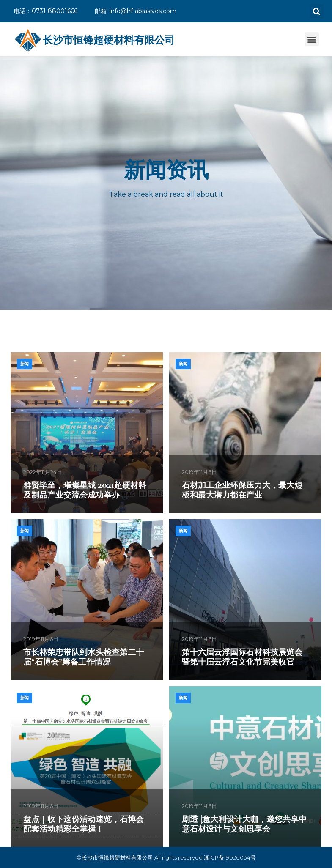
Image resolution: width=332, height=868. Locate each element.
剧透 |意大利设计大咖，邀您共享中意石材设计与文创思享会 (244, 824)
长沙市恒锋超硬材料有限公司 (109, 40)
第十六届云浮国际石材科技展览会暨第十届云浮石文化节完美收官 (242, 657)
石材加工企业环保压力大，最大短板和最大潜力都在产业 (242, 490)
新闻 (25, 364)
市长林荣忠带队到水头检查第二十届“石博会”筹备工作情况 (84, 657)
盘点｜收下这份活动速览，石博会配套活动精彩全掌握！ (84, 824)
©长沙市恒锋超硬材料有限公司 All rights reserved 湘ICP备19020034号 (166, 857)
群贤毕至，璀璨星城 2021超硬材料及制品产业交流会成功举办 (85, 490)
